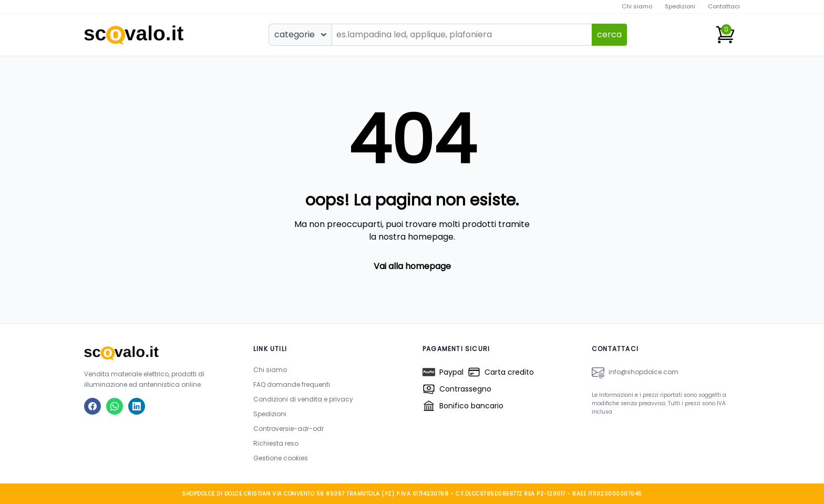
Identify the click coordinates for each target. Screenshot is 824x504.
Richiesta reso (276, 443)
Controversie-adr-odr (289, 429)
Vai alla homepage (412, 266)
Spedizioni (680, 6)
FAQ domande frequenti (292, 384)
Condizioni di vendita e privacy (303, 399)
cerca (609, 34)
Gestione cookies (281, 458)
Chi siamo (637, 6)
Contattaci (724, 6)
